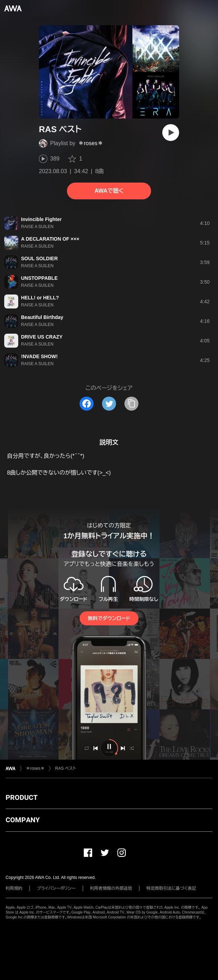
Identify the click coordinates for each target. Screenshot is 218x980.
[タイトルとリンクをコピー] (131, 404)
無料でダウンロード (109, 618)
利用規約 (14, 888)
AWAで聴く (109, 191)
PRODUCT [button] (22, 797)
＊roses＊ (91, 143)
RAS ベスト (66, 768)
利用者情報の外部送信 (111, 888)
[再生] (171, 133)
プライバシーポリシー (56, 888)
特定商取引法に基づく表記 (171, 888)
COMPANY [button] (23, 820)
